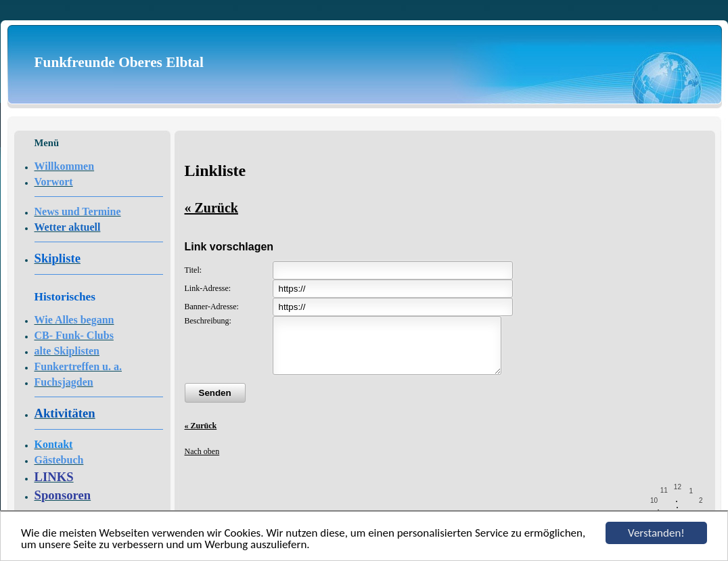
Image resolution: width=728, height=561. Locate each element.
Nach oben (202, 462)
